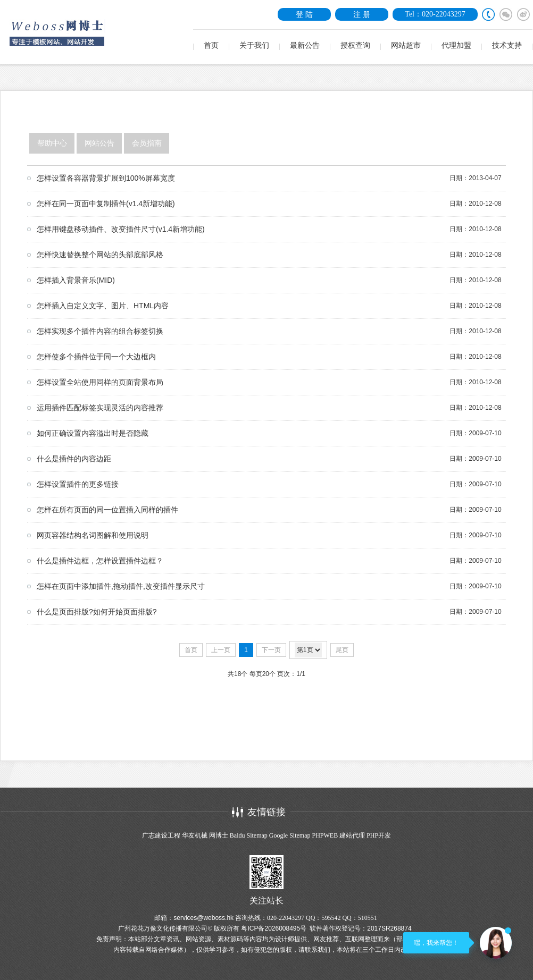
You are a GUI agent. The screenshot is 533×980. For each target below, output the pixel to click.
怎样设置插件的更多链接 (78, 484)
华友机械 (195, 835)
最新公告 (305, 45)
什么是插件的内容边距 (74, 459)
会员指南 (147, 143)
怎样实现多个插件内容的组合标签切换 (100, 331)
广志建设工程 (161, 835)
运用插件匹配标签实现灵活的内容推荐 (100, 408)
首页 (211, 45)
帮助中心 (52, 143)
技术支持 (507, 45)
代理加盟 (456, 45)
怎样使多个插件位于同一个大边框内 (96, 357)
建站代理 (352, 835)
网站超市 (406, 45)
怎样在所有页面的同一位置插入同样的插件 (107, 510)
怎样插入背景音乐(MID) (76, 280)
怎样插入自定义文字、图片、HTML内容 (103, 306)
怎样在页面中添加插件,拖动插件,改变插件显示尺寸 (121, 586)
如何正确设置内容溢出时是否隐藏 (93, 433)
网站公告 (99, 143)
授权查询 (355, 45)
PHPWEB (325, 835)
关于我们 (254, 45)
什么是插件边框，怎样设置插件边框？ (100, 561)
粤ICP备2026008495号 (274, 928)
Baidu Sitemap (249, 835)
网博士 (219, 835)
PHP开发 (379, 835)
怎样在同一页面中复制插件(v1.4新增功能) (106, 204)
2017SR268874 (389, 928)
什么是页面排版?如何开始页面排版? (97, 612)
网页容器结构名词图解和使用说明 (93, 535)
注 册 (362, 14)
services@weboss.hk (203, 918)
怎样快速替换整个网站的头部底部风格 (100, 255)
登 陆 (304, 14)
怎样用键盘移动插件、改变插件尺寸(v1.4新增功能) (121, 229)
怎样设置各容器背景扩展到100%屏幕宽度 (106, 178)
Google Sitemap (290, 835)
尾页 (342, 650)
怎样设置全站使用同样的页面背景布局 (100, 382)
